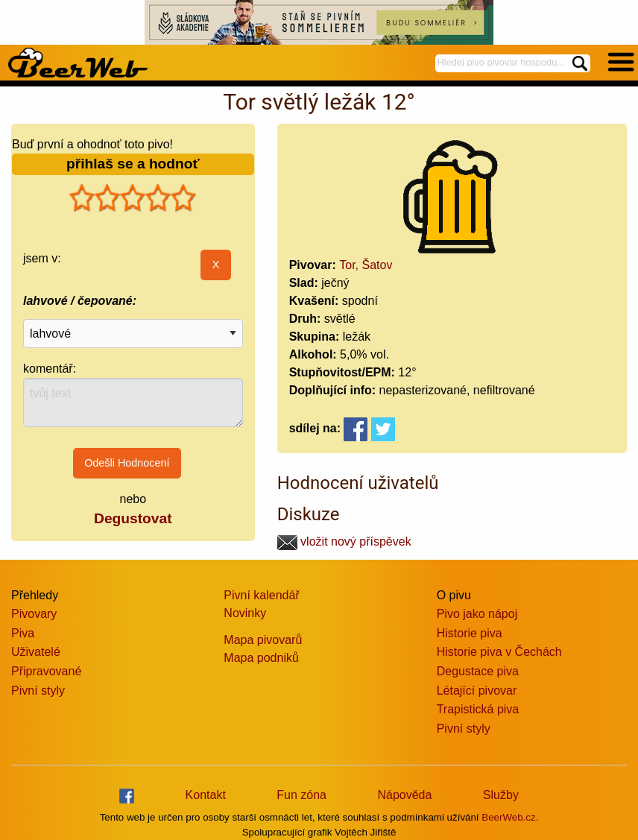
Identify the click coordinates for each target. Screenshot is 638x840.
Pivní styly (38, 691)
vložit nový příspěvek (344, 541)
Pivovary (34, 614)
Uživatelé (36, 652)
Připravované (46, 671)
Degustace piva (478, 671)
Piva (23, 633)
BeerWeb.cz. (510, 817)
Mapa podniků (261, 658)
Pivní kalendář (261, 595)
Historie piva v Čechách (499, 652)
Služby (501, 795)
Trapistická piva (478, 709)
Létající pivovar (477, 691)
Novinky (245, 613)
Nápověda (404, 795)
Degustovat (133, 518)
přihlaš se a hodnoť (133, 164)
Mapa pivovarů (263, 640)
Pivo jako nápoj (477, 614)
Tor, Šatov (366, 265)
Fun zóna (301, 795)
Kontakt (206, 795)
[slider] (133, 198)
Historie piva (470, 633)
